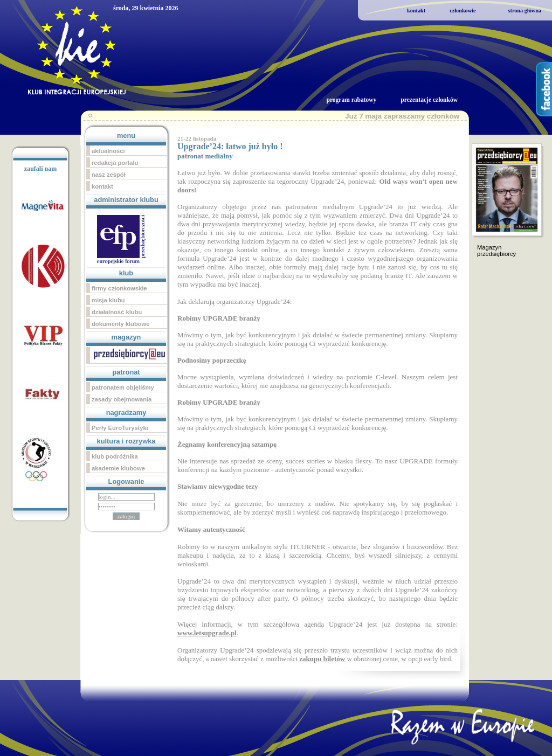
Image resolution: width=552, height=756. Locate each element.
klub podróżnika (115, 456)
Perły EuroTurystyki (120, 428)
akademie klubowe (118, 468)
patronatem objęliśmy (123, 387)
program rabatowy (351, 100)
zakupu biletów (322, 659)
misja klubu (108, 300)
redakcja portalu (115, 163)
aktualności (108, 151)
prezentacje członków (429, 100)
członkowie (463, 11)
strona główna (525, 11)
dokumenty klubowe (121, 324)
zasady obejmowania (122, 399)
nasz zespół (109, 175)
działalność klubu (117, 312)
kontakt (416, 11)
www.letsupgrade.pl (207, 633)
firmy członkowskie (119, 288)
